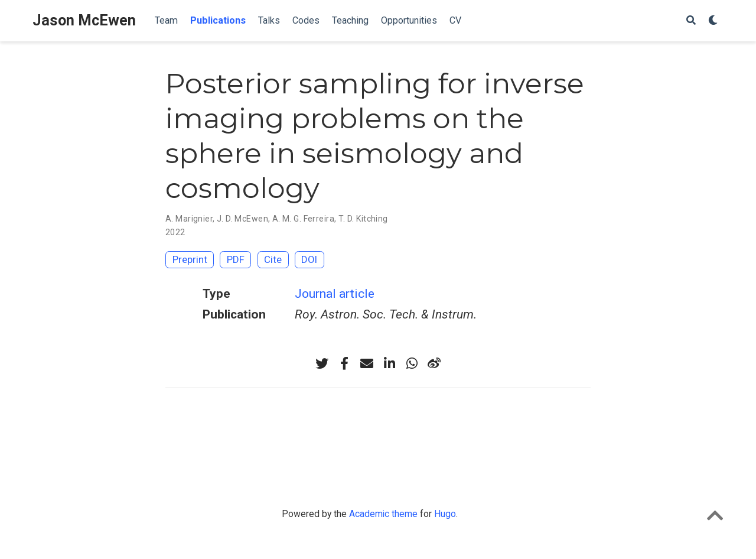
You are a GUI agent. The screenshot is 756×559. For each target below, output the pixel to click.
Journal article (335, 294)
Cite (273, 259)
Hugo (445, 514)
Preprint (190, 259)
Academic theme (383, 514)
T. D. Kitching (363, 219)
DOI (309, 259)
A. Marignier (189, 219)
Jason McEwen (84, 20)
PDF (236, 259)
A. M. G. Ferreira (303, 219)
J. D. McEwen (242, 219)
